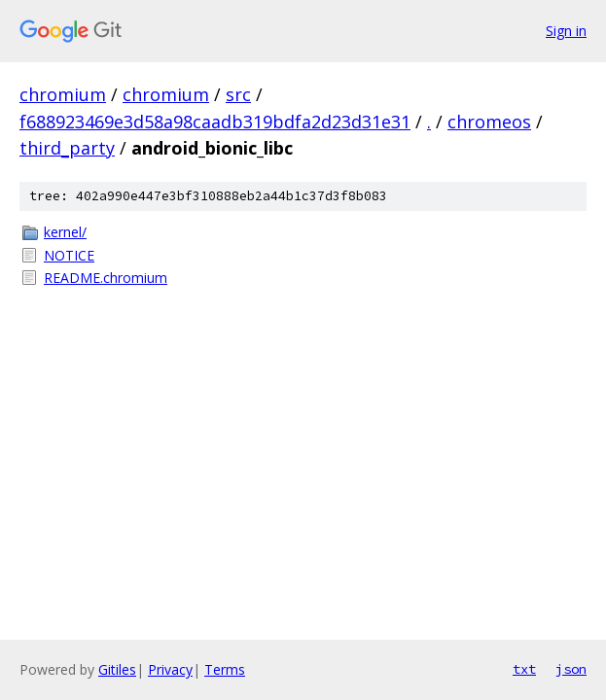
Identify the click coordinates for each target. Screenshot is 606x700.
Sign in (566, 31)
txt (524, 669)
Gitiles (117, 669)
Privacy (170, 669)
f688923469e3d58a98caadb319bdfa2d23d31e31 (215, 122)
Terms (225, 669)
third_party (67, 148)
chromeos (489, 122)
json (571, 669)
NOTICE (69, 255)
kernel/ (65, 232)
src (238, 94)
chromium (63, 94)
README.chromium (106, 278)
